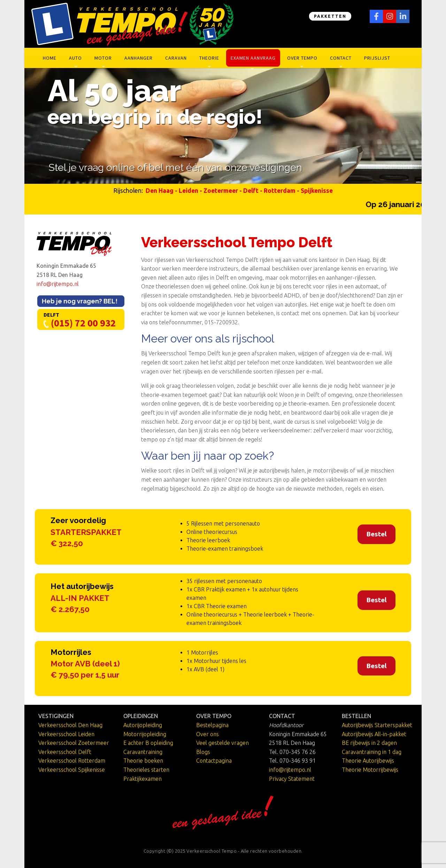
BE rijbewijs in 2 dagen (369, 743)
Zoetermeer (221, 191)
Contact (341, 58)
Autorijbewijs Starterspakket (377, 725)
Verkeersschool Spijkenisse (72, 770)
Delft (251, 191)
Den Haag (160, 191)
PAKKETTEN (330, 16)
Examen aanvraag (253, 58)
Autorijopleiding (143, 725)
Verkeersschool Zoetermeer (74, 743)
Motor (103, 58)
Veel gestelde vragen (222, 743)
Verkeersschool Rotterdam (72, 761)
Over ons (207, 734)
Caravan (176, 58)
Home (50, 58)
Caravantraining (143, 752)
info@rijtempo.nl (58, 284)
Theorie (209, 58)
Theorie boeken (143, 761)
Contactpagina (214, 761)
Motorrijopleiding (145, 734)
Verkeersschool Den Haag (70, 725)
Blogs (203, 752)
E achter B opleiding (148, 743)
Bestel (376, 534)
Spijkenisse (317, 191)
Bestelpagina (212, 725)
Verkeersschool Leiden (66, 734)
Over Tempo (302, 58)
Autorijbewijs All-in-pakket (374, 734)
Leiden (189, 191)
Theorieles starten (146, 770)
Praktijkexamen (143, 779)
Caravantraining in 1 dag (372, 752)
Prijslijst (377, 58)
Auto (75, 58)
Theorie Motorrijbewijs (370, 770)
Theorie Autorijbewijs (368, 761)
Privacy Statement (292, 779)
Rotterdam (280, 191)
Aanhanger (139, 58)
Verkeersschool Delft (65, 752)
